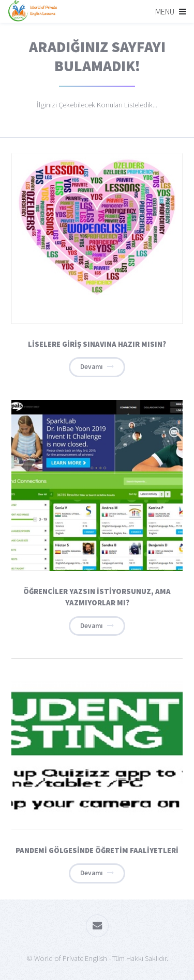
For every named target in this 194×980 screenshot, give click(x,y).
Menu (165, 11)
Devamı (92, 367)
